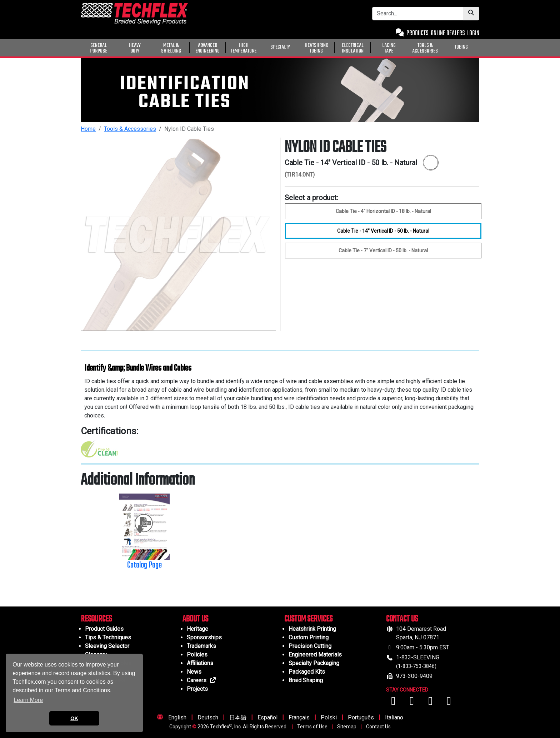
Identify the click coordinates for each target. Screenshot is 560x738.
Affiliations (200, 663)
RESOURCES (96, 619)
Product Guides (104, 629)
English (177, 717)
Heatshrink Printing (312, 629)
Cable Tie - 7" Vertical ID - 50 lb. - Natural (383, 251)
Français (299, 717)
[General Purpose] (481, 47)
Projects (197, 689)
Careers (202, 680)
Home (88, 129)
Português (361, 717)
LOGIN (473, 33)
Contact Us (378, 727)
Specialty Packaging (314, 663)
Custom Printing (309, 637)
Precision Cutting (310, 646)
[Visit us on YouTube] (412, 703)
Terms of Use (312, 727)
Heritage (197, 629)
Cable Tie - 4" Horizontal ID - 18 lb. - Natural (383, 211)
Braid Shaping (306, 680)
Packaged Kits (307, 672)
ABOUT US (195, 619)
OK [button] (74, 718)
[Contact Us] (400, 33)
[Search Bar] (418, 14)
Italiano (394, 717)
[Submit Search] (471, 14)
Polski (329, 717)
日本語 (238, 717)
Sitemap (347, 727)
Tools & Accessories (130, 129)
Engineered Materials (315, 655)
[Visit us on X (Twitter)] (449, 703)
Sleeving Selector (107, 646)
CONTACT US (402, 619)
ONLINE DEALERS (448, 33)
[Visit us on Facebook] (394, 703)
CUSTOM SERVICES (308, 619)
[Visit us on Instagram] (431, 703)
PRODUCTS (417, 33)
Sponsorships (204, 637)
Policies (197, 655)
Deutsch (208, 717)
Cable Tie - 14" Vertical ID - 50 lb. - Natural (383, 231)
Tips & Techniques (108, 637)
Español (267, 717)
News (194, 672)
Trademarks (201, 646)
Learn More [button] (28, 700)
